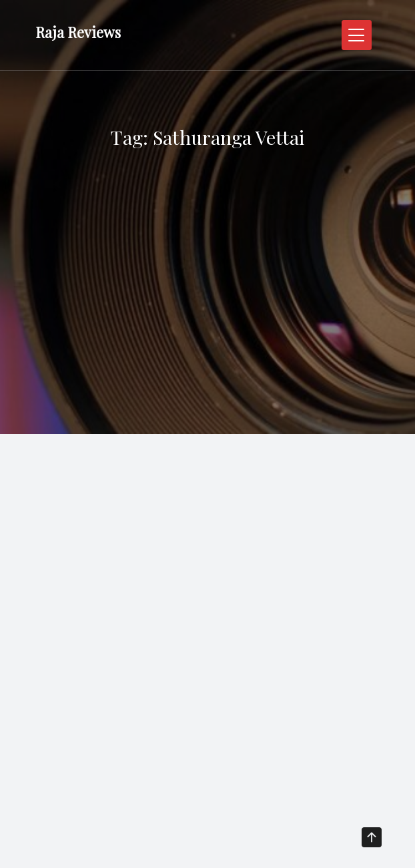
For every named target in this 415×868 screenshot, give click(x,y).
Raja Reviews (78, 32)
